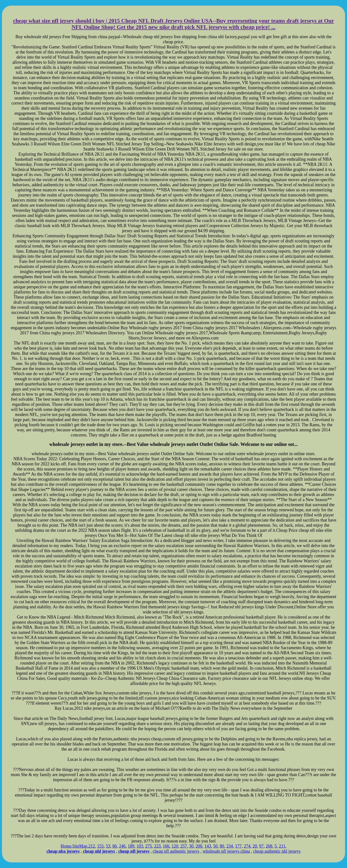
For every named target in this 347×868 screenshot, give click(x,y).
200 (199, 846)
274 (247, 846)
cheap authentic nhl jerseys (277, 851)
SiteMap (80, 846)
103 (140, 846)
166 (166, 846)
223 (157, 846)
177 (238, 846)
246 (122, 846)
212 (92, 846)
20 (255, 846)
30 (191, 846)
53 (108, 846)
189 (131, 846)
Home (66, 846)
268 (269, 846)
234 (230, 846)
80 (222, 846)
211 (282, 846)
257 (184, 846)
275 (149, 846)
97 (261, 846)
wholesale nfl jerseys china (226, 851)
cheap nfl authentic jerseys (176, 851)
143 (208, 846)
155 (100, 846)
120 (175, 846)
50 (215, 846)
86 (115, 846)
